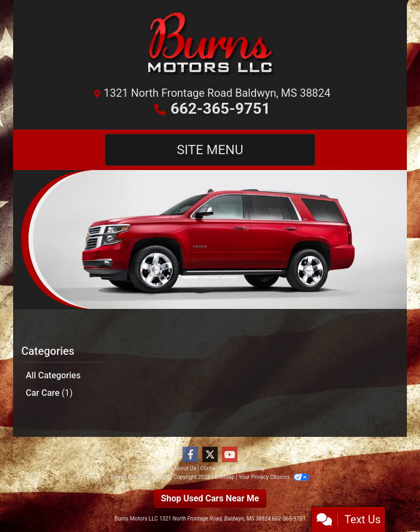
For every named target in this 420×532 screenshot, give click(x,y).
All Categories (53, 375)
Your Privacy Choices (274, 477)
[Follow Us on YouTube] (230, 455)
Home (163, 468)
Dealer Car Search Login (140, 477)
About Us (185, 468)
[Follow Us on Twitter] (210, 455)
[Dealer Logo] (210, 46)
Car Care (49, 393)
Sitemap (224, 477)
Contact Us (214, 468)
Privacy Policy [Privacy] (248, 468)
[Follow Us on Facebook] (190, 455)
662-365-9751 (221, 109)
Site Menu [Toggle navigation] (210, 150)
